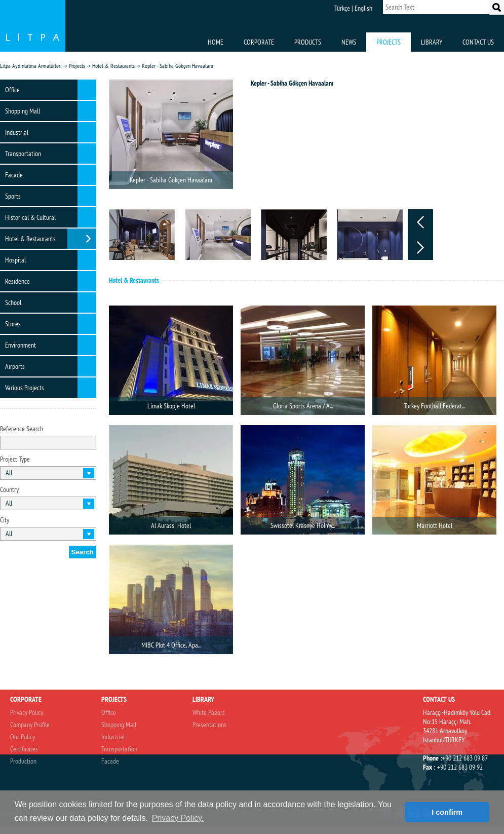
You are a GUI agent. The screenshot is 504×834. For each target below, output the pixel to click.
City (5, 520)
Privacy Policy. (27, 712)
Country (9, 489)
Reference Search (22, 429)
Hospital (15, 260)
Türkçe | (344, 8)
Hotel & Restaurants (113, 66)
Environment (21, 345)
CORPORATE (259, 42)
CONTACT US (478, 42)
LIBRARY (432, 42)
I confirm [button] (447, 812)
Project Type (15, 459)
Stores (13, 324)
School (13, 302)
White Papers (209, 712)
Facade (14, 175)
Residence (17, 281)
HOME (216, 42)
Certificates (24, 749)
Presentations (209, 725)
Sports (13, 196)
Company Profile (30, 725)
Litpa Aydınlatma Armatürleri (31, 66)
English (363, 8)
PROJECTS (389, 42)
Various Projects (25, 388)
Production (23, 761)
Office (12, 90)
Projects (77, 66)
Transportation (23, 154)
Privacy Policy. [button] (178, 818)
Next (420, 247)
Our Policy (23, 737)
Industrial (17, 132)
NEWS (349, 42)
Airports (15, 366)
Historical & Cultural (30, 217)
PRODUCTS (308, 42)
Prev (420, 222)
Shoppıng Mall (23, 111)
